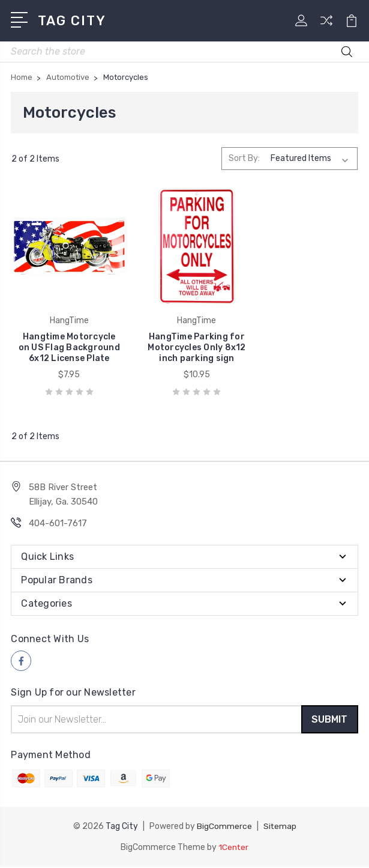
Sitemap (280, 828)
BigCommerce (224, 828)
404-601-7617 (58, 526)
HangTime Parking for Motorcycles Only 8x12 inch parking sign (184, 344)
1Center (234, 848)
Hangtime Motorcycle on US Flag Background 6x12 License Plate (65, 344)
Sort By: (244, 158)
